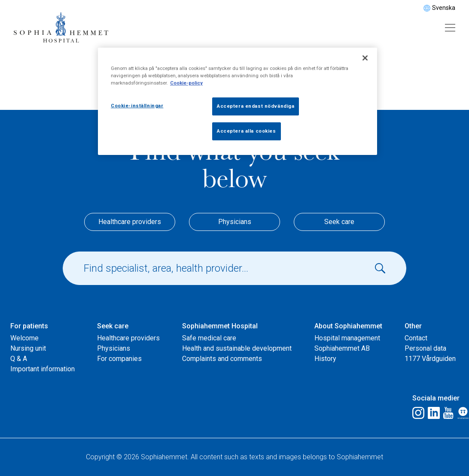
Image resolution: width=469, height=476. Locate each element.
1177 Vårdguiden (430, 359)
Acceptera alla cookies (247, 131)
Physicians (235, 222)
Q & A (19, 359)
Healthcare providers (130, 222)
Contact (416, 338)
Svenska (444, 8)
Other (413, 326)
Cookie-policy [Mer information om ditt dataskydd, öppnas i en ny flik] (186, 83)
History (325, 359)
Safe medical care (209, 338)
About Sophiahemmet (348, 326)
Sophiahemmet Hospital (220, 326)
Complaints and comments (222, 359)
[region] (238, 101)
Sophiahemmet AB (342, 348)
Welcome (24, 338)
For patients (29, 326)
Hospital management (347, 338)
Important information (43, 369)
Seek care (339, 222)
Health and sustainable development (237, 348)
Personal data (425, 348)
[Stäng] (365, 58)
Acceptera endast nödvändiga (256, 106)
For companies (119, 359)
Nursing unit (28, 348)
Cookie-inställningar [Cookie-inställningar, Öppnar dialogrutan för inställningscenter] (137, 106)
